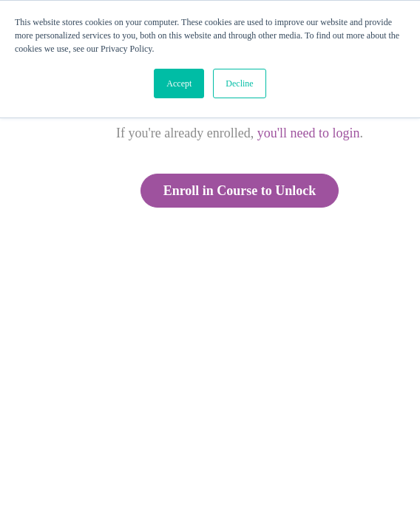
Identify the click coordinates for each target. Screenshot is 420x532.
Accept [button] (179, 83)
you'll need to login (309, 133)
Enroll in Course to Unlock (240, 191)
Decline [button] (239, 83)
